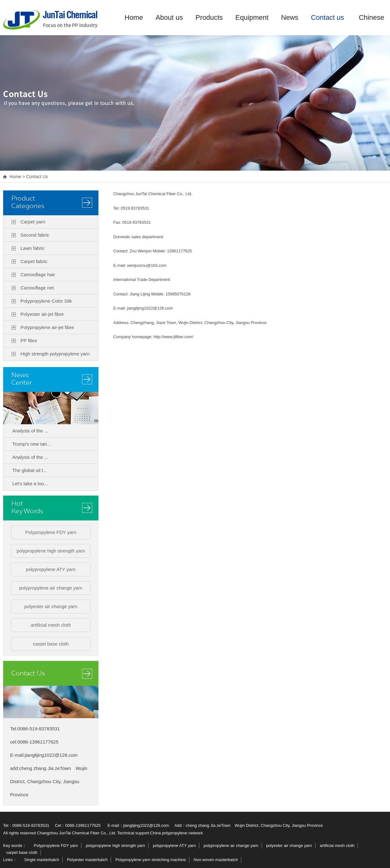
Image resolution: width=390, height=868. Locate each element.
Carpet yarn (33, 222)
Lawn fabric (33, 248)
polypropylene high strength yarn (51, 551)
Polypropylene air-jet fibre (47, 327)
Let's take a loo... (30, 483)
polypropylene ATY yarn (51, 569)
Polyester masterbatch (87, 860)
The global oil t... (30, 470)
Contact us (328, 17)
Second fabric (35, 235)
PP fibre (29, 341)
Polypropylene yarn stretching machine (151, 860)
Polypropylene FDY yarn (51, 532)
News (290, 17)
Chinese (372, 17)
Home (134, 17)
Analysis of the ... (30, 431)
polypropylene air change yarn (51, 588)
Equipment (252, 17)
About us (169, 17)
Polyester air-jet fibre (42, 314)
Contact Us (37, 177)
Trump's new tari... (31, 444)
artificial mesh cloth (51, 625)
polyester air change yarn (51, 606)
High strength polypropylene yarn (55, 354)
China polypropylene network (176, 833)
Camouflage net (37, 288)
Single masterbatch (42, 860)
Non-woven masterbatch (216, 860)
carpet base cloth (51, 644)
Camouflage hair (38, 275)
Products (209, 17)
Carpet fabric (34, 261)
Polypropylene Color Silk (46, 301)
